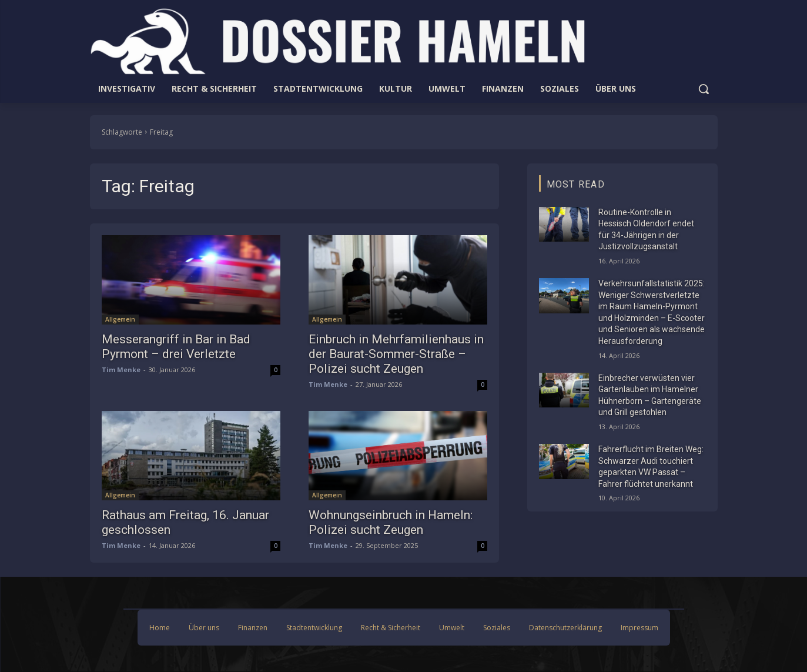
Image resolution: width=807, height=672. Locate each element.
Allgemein (120, 319)
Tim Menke (121, 370)
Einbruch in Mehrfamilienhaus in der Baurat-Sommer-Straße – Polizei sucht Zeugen (396, 354)
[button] (704, 89)
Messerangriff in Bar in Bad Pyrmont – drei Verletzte (176, 347)
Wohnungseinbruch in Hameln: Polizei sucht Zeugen (391, 522)
